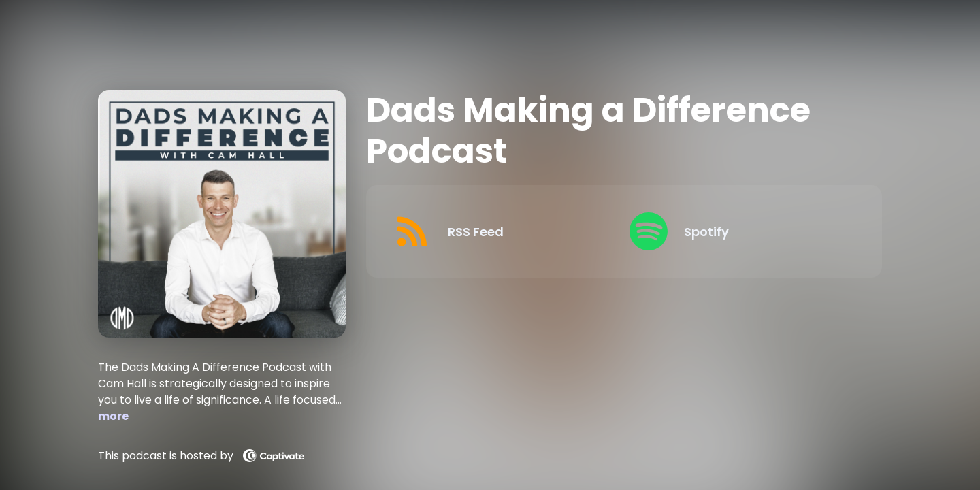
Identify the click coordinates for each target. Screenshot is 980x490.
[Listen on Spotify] (737, 231)
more (113, 416)
